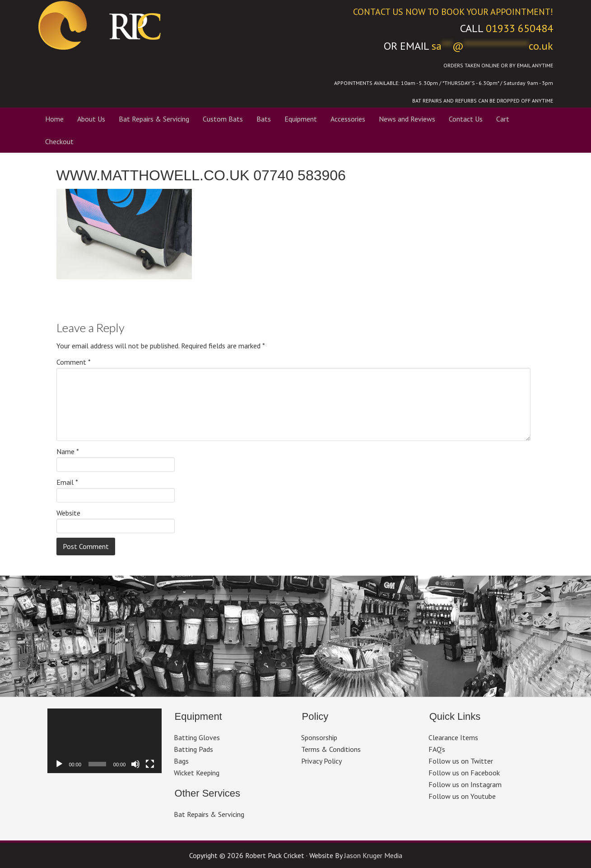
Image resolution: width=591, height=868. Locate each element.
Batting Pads (193, 749)
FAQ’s (437, 749)
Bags (181, 761)
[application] (105, 741)
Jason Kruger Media (373, 855)
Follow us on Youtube (462, 796)
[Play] (59, 764)
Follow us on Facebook (464, 773)
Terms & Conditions (331, 749)
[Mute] (135, 764)
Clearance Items (453, 737)
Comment (74, 362)
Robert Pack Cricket (160, 25)
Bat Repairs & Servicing (209, 814)
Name (68, 451)
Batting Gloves (197, 737)
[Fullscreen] (150, 764)
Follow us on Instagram (465, 784)
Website (68, 513)
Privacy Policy (321, 761)
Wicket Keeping (197, 773)
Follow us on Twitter (461, 761)
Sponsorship (319, 737)
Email (67, 482)
